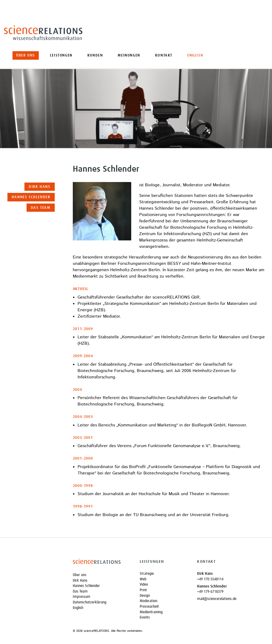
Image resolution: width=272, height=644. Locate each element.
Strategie (147, 574)
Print (143, 590)
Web (143, 579)
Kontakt (164, 55)
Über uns (26, 55)
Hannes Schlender (31, 197)
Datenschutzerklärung (90, 602)
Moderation (148, 601)
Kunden (95, 55)
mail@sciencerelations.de (217, 599)
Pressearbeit (149, 607)
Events (145, 617)
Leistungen (61, 55)
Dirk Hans (39, 187)
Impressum (82, 597)
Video (144, 585)
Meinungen (129, 55)
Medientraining (151, 612)
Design (145, 596)
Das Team (41, 208)
